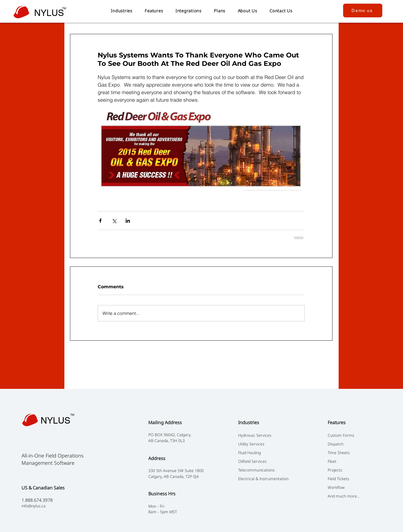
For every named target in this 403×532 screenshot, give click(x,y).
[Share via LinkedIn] (128, 221)
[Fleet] (358, 461)
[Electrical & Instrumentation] (269, 478)
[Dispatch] (358, 444)
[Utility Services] (269, 444)
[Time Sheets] (358, 452)
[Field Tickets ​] (358, 478)
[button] (122, 11)
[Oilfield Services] (269, 461)
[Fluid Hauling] (269, 452)
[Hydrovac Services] (269, 435)
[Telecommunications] (269, 470)
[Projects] (358, 470)
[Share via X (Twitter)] (114, 221)
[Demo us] (363, 11)
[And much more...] (358, 496)
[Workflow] (358, 487)
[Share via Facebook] (100, 221)
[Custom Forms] (358, 435)
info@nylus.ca (34, 506)
